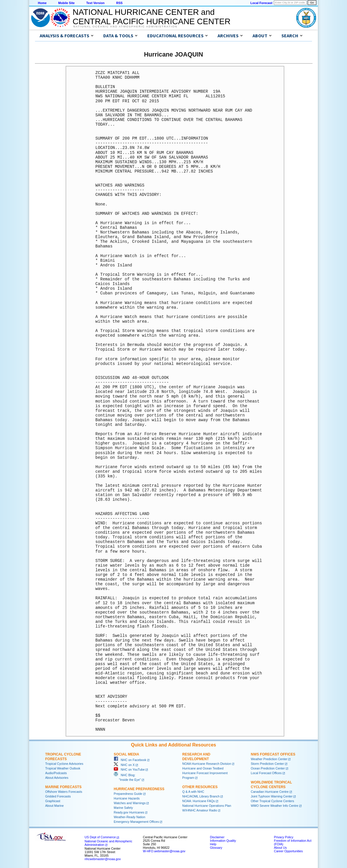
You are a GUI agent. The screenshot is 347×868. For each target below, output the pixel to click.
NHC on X (124, 765)
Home (42, 3)
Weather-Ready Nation (129, 817)
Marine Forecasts (63, 787)
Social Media (126, 754)
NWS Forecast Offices (273, 754)
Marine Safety (123, 808)
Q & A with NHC (193, 792)
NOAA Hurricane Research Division (207, 764)
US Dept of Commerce (100, 837)
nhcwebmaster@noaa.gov (103, 859)
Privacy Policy (283, 837)
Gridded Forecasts (58, 796)
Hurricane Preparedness (139, 789)
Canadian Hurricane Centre (270, 792)
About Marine (54, 806)
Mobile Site (66, 3)
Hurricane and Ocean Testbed (203, 768)
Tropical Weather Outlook (63, 768)
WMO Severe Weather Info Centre (275, 806)
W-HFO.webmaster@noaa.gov (164, 851)
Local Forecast (261, 3)
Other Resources (200, 787)
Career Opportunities (288, 851)
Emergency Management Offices (136, 822)
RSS (119, 3)
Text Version (95, 3)
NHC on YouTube (129, 769)
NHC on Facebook (130, 760)
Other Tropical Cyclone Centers (272, 801)
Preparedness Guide (128, 794)
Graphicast (53, 801)
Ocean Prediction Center (268, 768)
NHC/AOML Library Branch (201, 796)
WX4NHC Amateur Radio (200, 810)
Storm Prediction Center (267, 764)
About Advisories (57, 778)
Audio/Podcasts (56, 773)
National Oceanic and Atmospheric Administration (125, 27)
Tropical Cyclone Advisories (64, 764)
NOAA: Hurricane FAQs (199, 801)
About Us (280, 848)
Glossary (216, 848)
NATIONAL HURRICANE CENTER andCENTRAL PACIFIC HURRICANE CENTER (151, 17)
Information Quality (223, 841)
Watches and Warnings (130, 803)
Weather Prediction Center (269, 759)
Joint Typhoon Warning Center (272, 796)
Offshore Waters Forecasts (64, 792)
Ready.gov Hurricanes (129, 812)
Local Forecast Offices (266, 773)
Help (213, 844)
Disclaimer (217, 837)
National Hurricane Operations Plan (207, 806)
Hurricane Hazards (127, 798)
